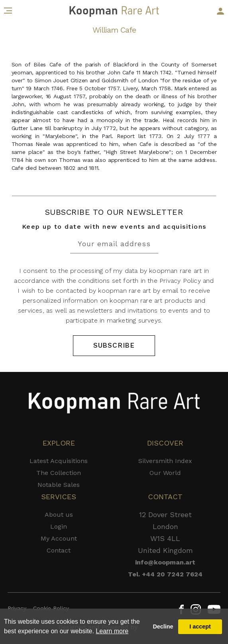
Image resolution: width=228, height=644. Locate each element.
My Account (59, 538)
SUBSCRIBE (114, 345)
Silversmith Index (165, 461)
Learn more (112, 631)
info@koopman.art (165, 562)
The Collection (59, 473)
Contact (59, 550)
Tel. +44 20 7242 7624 (165, 574)
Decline (163, 626)
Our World (165, 473)
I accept (200, 626)
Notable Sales (59, 485)
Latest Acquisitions (59, 461)
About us (59, 515)
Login (59, 526)
